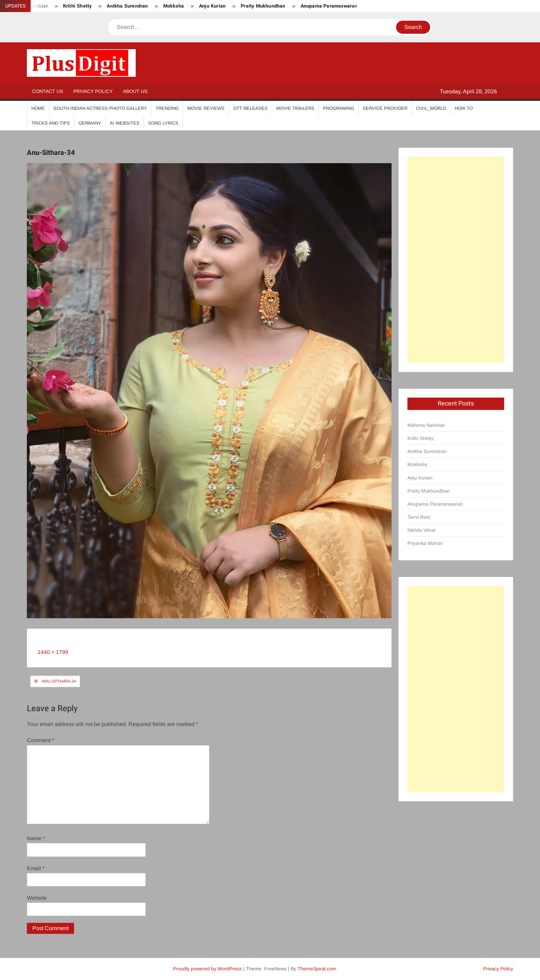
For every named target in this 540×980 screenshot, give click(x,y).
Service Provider (385, 108)
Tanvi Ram (419, 517)
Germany (90, 123)
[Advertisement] (456, 260)
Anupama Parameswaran (329, 6)
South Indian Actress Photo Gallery (100, 108)
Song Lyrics (163, 123)
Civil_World (431, 108)
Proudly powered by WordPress (207, 969)
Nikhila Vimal (421, 530)
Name (36, 838)
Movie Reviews (206, 108)
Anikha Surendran (127, 6)
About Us (135, 91)
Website (37, 898)
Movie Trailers (295, 108)
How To (464, 108)
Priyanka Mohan (425, 543)
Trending (167, 108)
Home (38, 108)
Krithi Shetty (77, 6)
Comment (40, 740)
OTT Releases (250, 108)
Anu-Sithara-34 (59, 681)
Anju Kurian (212, 6)
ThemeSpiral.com (317, 969)
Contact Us (48, 91)
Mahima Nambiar (426, 425)
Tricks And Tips (51, 123)
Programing (339, 108)
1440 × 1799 (53, 652)
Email (36, 868)
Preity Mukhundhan (263, 6)
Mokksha (174, 6)
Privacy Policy (93, 91)
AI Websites (125, 123)
